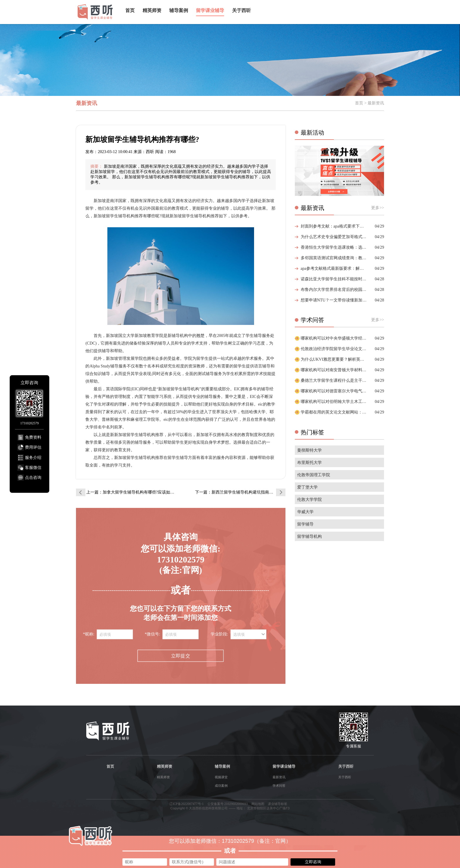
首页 (130, 10)
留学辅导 (305, 524)
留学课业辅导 (210, 10)
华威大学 (305, 512)
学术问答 (279, 786)
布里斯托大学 (310, 463)
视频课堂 (221, 777)
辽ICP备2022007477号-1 (186, 804)
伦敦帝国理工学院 (314, 475)
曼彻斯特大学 (310, 450)
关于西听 (241, 10)
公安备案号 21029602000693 (228, 804)
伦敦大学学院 (310, 500)
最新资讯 (279, 777)
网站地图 (258, 804)
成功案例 (221, 786)
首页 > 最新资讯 (369, 103)
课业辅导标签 (278, 804)
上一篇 (131, 492)
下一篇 (239, 492)
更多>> (378, 208)
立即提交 (181, 656)
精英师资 (152, 10)
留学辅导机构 (310, 536)
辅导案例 (179, 10)
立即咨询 (313, 862)
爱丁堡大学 (307, 487)
